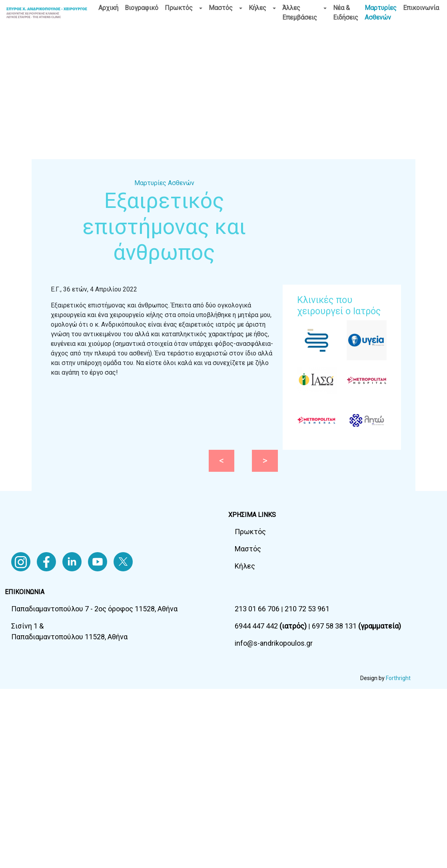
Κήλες (257, 8)
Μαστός (221, 8)
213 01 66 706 (258, 609)
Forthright (398, 678)
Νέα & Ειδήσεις (346, 13)
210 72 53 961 (307, 609)
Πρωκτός (179, 8)
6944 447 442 (271, 626)
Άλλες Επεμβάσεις (300, 13)
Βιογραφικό (142, 8)
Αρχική (108, 8)
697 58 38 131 (356, 626)
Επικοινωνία (421, 8)
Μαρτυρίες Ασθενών (381, 13)
